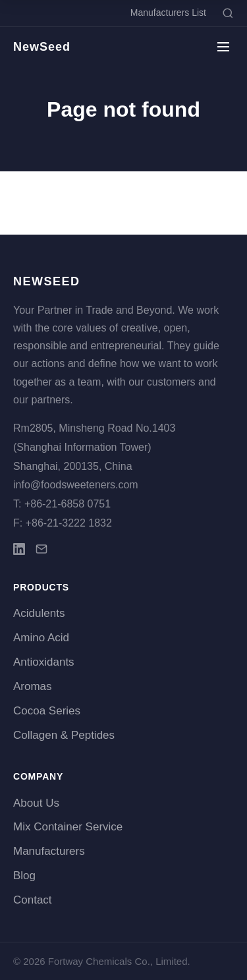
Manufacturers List (168, 13)
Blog (24, 876)
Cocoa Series (47, 711)
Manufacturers (49, 851)
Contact (33, 900)
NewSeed (42, 47)
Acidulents (39, 613)
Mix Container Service (68, 827)
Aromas (33, 686)
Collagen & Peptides (64, 735)
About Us (36, 803)
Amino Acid (41, 638)
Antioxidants (44, 662)
